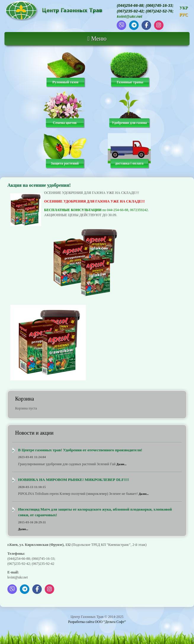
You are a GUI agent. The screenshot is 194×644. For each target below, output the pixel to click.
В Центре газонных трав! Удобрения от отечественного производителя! (80, 450)
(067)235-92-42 (130, 11)
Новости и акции (34, 433)
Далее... (121, 464)
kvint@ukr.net (129, 16)
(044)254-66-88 (130, 5)
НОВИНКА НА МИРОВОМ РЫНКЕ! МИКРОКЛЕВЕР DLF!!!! (74, 480)
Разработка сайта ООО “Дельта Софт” (97, 622)
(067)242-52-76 (159, 11)
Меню (97, 39)
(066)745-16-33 (159, 5)
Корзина (25, 399)
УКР (184, 8)
